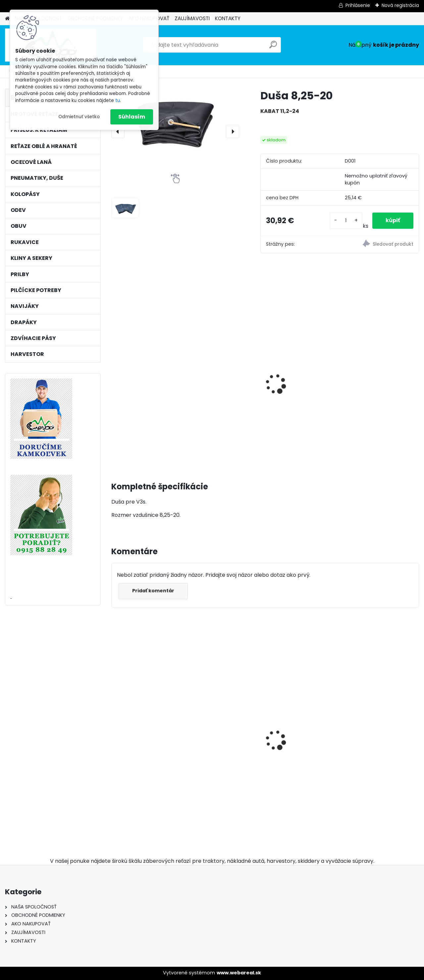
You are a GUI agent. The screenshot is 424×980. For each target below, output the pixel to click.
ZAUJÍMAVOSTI (192, 18)
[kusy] (346, 221)
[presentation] (118, 131)
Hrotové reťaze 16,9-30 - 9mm (147, 728)
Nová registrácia (400, 5)
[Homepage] (7, 19)
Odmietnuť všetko (79, 117)
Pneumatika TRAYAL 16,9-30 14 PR (220, 402)
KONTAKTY (228, 18)
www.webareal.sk (239, 973)
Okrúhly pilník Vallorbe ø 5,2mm (303, 773)
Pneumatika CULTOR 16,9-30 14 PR (142, 415)
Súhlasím (132, 117)
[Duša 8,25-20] (175, 122)
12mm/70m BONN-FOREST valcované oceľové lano (218, 713)
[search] (273, 47)
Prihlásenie (358, 5)
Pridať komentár (153, 591)
